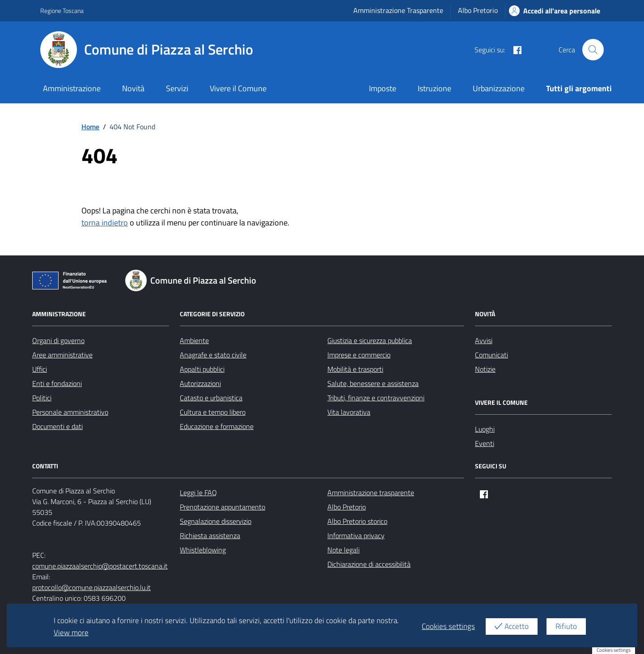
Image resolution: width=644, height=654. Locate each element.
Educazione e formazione (217, 426)
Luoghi (485, 429)
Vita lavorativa (349, 412)
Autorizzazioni (200, 383)
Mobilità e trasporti (355, 369)
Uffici (40, 369)
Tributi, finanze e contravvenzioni (376, 398)
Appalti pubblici (202, 369)
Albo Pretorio (478, 10)
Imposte (383, 88)
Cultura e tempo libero (213, 412)
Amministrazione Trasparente (398, 10)
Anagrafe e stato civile (213, 355)
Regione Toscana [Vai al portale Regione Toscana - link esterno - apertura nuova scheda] (62, 11)
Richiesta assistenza (210, 535)
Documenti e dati (57, 426)
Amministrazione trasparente (371, 493)
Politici (42, 398)
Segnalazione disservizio (216, 521)
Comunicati (491, 355)
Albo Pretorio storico (357, 521)
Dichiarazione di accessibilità (369, 564)
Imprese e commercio (359, 355)
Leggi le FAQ (198, 493)
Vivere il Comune (238, 88)
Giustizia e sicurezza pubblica (370, 340)
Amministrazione (72, 88)
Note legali (343, 550)
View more (71, 633)
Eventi (485, 443)
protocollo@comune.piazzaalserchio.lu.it (91, 587)
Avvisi (484, 340)
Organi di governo (58, 340)
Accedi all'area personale (555, 11)
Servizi (177, 88)
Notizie (485, 369)
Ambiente (194, 340)
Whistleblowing (203, 550)
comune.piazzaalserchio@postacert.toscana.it (100, 566)
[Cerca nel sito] (593, 50)
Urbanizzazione (499, 88)
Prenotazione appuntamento (222, 507)
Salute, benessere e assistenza (373, 383)
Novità (133, 88)
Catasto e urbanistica (211, 398)
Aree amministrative (62, 355)
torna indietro (105, 223)
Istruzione (434, 88)
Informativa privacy (356, 535)
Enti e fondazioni (57, 383)
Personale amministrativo (70, 412)
